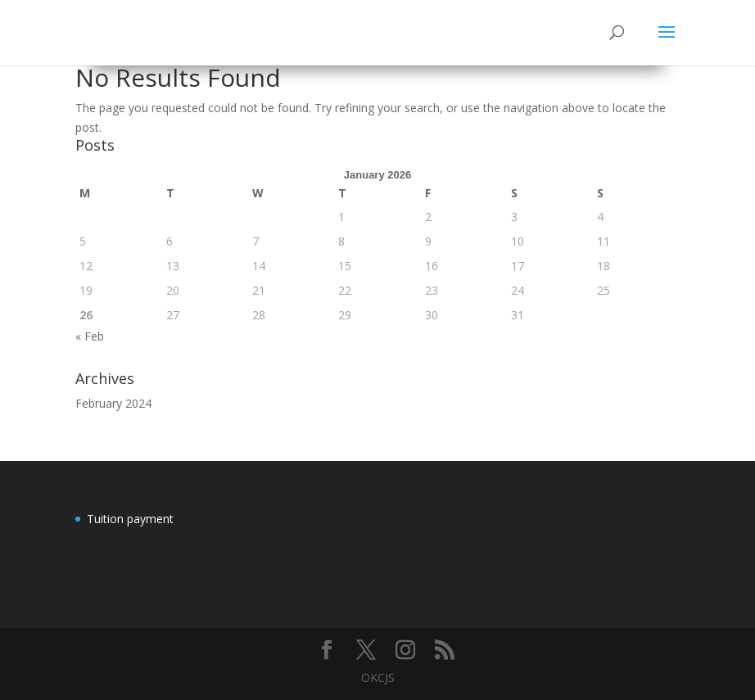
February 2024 (113, 403)
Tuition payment (130, 519)
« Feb (90, 336)
